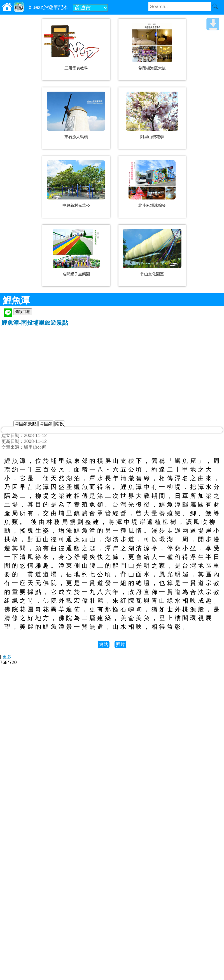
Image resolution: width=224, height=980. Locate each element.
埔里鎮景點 (25, 424)
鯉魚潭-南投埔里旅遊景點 (35, 323)
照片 (120, 645)
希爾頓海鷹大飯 (152, 68)
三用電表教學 (76, 68)
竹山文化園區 (152, 274)
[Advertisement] (112, 369)
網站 (104, 645)
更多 (7, 657)
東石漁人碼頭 (76, 137)
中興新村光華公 (76, 205)
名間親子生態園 (76, 274)
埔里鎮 (46, 424)
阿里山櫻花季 (152, 137)
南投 (60, 424)
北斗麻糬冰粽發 (152, 205)
